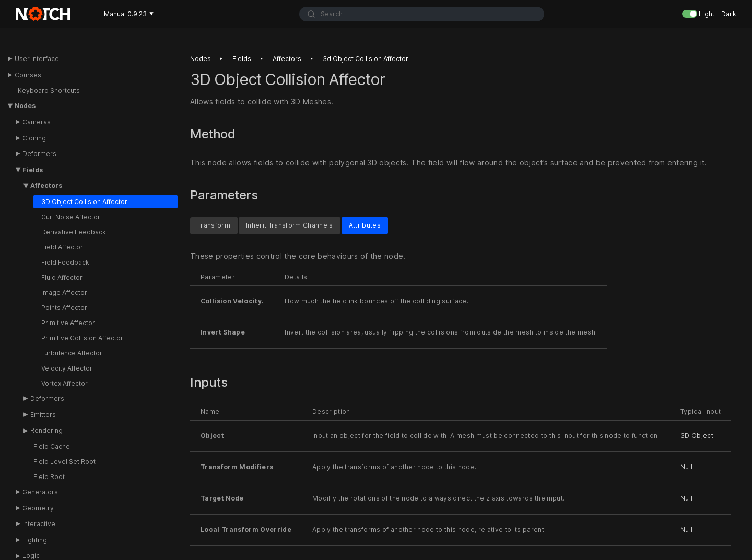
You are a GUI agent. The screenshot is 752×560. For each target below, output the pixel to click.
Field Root (49, 477)
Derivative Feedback (74, 232)
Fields (33, 170)
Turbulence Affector (72, 353)
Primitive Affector (68, 323)
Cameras (37, 122)
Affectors (46, 186)
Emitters (43, 415)
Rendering (46, 430)
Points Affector (64, 308)
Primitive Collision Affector (82, 338)
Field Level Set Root (64, 462)
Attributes (365, 225)
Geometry (38, 508)
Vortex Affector (64, 383)
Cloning (34, 138)
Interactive (39, 524)
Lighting (35, 540)
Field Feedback (65, 262)
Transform (214, 225)
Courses (28, 75)
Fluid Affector (62, 277)
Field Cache (52, 446)
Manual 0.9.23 (129, 14)
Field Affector (62, 247)
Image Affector (64, 293)
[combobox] (422, 14)
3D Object (697, 436)
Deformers (39, 154)
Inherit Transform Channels (290, 225)
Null (686, 467)
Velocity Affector (67, 368)
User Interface (37, 59)
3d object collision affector (366, 59)
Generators (40, 492)
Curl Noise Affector (71, 217)
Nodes (25, 106)
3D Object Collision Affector (84, 202)
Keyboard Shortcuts (49, 91)
